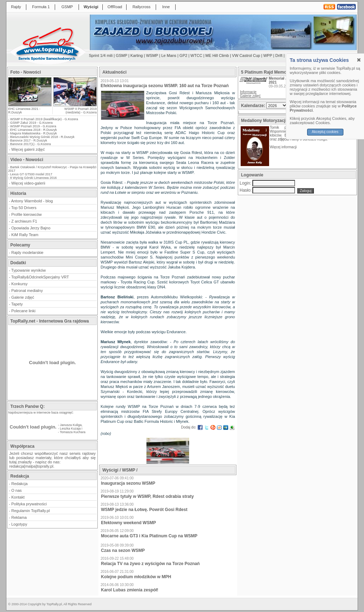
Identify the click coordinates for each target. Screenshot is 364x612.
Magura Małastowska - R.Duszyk (34, 133)
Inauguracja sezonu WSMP (128, 483)
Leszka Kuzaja (71, 429)
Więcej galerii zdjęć (28, 149)
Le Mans (169, 55)
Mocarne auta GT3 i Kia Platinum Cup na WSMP (149, 536)
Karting (137, 55)
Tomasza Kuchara (73, 432)
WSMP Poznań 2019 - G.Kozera (33, 126)
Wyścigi (91, 7)
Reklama (19, 517)
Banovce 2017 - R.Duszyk (29, 140)
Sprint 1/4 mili (101, 55)
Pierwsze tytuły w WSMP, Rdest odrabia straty (147, 496)
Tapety (17, 304)
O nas (17, 490)
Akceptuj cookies (325, 132)
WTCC (196, 55)
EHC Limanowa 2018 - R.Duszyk (34, 130)
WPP (268, 55)
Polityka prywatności (29, 504)
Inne (166, 7)
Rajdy (16, 7)
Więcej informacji (284, 147)
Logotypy (19, 524)
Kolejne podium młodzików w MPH (136, 577)
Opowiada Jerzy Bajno (31, 228)
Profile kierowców (27, 214)
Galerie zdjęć (23, 297)
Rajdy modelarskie (27, 252)
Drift (279, 55)
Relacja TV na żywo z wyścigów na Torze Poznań (150, 564)
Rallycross (142, 7)
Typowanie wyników (29, 270)
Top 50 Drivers (24, 208)
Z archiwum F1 (24, 221)
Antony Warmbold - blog (32, 201)
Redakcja (20, 484)
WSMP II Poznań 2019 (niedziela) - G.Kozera (81, 111)
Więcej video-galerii (28, 183)
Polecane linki (23, 311)
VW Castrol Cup (246, 55)
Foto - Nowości (26, 72)
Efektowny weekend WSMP (129, 523)
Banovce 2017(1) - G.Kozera (31, 144)
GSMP (67, 7)
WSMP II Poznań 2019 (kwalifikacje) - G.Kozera (44, 119)
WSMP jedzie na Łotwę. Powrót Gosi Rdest (144, 510)
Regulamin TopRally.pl (31, 511)
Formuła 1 (41, 7)
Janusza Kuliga (71, 425)
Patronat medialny (27, 291)
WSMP (152, 55)
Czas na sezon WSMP (123, 550)
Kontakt (18, 497)
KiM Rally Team (25, 235)
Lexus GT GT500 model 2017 (31, 174)
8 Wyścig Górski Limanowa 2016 (34, 178)
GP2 (183, 55)
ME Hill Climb (217, 55)
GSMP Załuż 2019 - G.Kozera (31, 123)
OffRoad (115, 7)
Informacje (248, 92)
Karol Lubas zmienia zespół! (130, 590)
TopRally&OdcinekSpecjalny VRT (40, 277)
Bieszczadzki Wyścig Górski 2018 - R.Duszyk (42, 137)
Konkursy (20, 284)
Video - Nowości (27, 160)
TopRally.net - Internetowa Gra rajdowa (50, 321)
